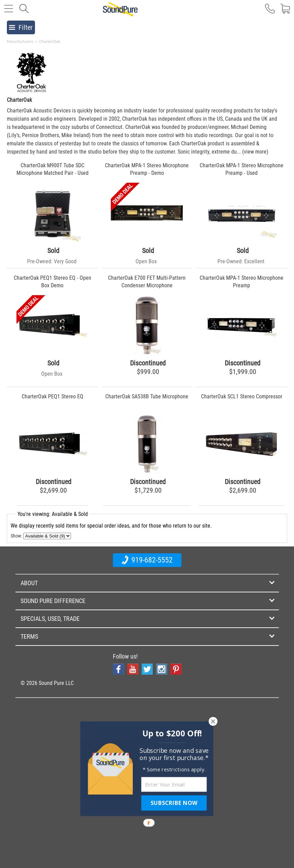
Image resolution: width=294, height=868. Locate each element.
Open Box (146, 261)
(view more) (255, 152)
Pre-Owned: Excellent (241, 261)
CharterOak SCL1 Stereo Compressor (242, 396)
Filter (21, 27)
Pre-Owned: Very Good (52, 261)
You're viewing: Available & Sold (53, 514)
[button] (172, 733)
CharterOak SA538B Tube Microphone (147, 396)
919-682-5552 (147, 560)
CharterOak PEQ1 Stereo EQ (52, 396)
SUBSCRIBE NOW (174, 803)
